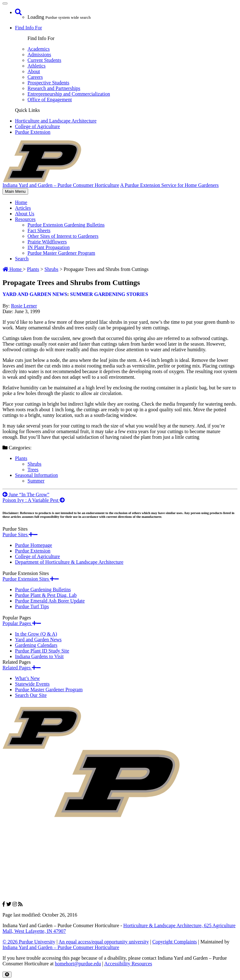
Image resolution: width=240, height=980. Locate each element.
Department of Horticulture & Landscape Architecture (69, 562)
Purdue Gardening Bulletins (43, 590)
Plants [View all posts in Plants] (21, 458)
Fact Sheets (39, 230)
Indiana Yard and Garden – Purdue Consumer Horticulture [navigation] (61, 185)
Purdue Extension (33, 132)
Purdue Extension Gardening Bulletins (66, 225)
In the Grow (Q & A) (36, 634)
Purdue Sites (20, 535)
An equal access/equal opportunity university (104, 942)
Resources (25, 219)
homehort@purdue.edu (78, 964)
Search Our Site (31, 695)
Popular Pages (22, 623)
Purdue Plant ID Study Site (42, 651)
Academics (39, 49)
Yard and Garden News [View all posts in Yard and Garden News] (35, 294)
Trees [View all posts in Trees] (33, 470)
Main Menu (15, 192)
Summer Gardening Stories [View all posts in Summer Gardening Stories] (109, 294)
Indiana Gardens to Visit (39, 656)
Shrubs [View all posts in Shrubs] (34, 464)
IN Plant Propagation (49, 247)
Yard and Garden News (38, 640)
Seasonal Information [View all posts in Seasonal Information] (36, 475)
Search (22, 259)
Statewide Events (32, 684)
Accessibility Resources (128, 964)
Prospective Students (48, 83)
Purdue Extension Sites (31, 579)
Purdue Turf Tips (32, 606)
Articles (23, 208)
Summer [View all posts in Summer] (36, 481)
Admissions (39, 55)
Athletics (37, 66)
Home (21, 202)
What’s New (27, 678)
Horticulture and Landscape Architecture (56, 121)
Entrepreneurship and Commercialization (69, 94)
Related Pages (22, 668)
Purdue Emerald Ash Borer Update (50, 601)
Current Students (44, 60)
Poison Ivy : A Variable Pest (34, 500)
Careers (35, 77)
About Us (25, 214)
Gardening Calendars (36, 645)
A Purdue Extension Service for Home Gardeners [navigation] (169, 185)
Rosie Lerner (24, 306)
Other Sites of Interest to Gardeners (63, 236)
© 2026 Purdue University (29, 942)
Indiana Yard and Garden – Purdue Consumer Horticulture (61, 947)
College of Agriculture (37, 126)
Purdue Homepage (34, 545)
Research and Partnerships (54, 88)
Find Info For (28, 28)
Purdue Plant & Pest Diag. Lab (46, 595)
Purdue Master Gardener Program (61, 253)
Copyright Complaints (175, 942)
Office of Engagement (50, 100)
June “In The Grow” (26, 495)
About (34, 71)
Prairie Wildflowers (47, 242)
